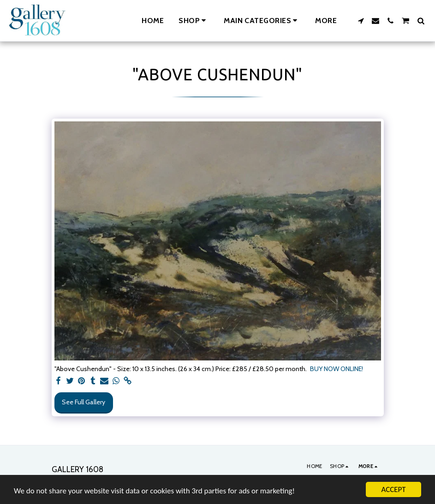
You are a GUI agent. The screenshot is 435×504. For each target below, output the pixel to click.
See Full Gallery (83, 402)
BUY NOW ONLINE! (337, 369)
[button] (262, 21)
